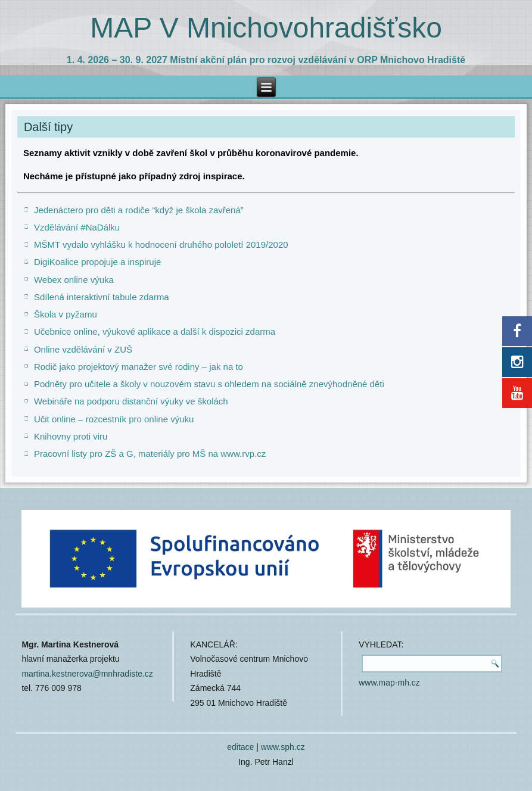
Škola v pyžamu (66, 314)
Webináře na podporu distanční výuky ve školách (131, 401)
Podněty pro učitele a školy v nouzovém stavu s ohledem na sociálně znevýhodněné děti (209, 384)
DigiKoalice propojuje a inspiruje (97, 262)
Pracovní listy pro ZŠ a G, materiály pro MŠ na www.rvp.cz (150, 454)
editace (240, 747)
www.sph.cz (283, 747)
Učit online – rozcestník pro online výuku (114, 419)
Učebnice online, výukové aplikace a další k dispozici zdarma (155, 331)
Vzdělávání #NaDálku (77, 227)
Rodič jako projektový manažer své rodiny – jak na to (139, 367)
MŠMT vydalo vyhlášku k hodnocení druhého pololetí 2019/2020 (161, 245)
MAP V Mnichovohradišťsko (266, 28)
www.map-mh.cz (389, 683)
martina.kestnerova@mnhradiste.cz (87, 674)
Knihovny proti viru (71, 436)
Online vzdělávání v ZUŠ (83, 349)
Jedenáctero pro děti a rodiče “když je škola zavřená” (139, 210)
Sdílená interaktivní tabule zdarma (102, 297)
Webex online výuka (74, 280)
